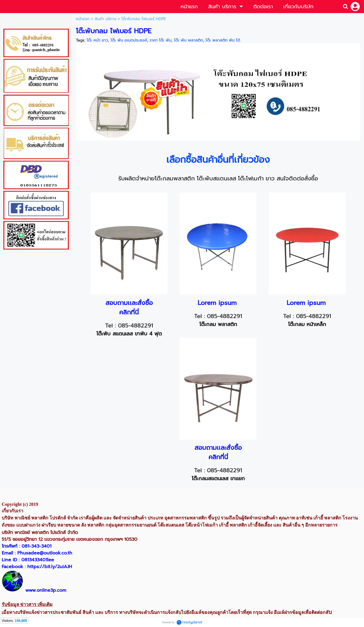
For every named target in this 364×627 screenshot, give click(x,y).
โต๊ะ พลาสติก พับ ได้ (223, 40)
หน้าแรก (83, 19)
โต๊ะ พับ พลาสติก (189, 40)
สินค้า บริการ (106, 19)
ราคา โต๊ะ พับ (161, 40)
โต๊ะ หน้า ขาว (97, 40)
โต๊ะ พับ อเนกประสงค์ (129, 40)
